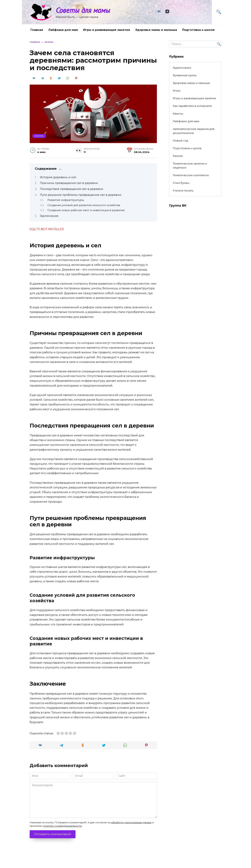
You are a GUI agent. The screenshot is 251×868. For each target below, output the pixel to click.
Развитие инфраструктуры (66, 200)
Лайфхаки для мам (63, 30)
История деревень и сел (58, 177)
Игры (177, 91)
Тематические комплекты (191, 175)
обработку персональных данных (131, 822)
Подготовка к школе (198, 30)
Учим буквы (181, 183)
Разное (39, 136)
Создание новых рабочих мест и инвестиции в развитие (86, 210)
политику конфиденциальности (62, 826)
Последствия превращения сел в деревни (72, 189)
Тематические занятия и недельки (190, 166)
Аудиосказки (182, 68)
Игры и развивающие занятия (107, 30)
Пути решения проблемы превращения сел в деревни (81, 195)
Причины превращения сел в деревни (69, 183)
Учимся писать (183, 191)
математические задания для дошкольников (194, 131)
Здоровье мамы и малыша (156, 30)
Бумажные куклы (185, 75)
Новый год (180, 141)
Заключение (49, 216)
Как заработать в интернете (192, 106)
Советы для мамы (83, 10)
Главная (37, 30)
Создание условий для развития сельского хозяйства (84, 205)
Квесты (178, 114)
